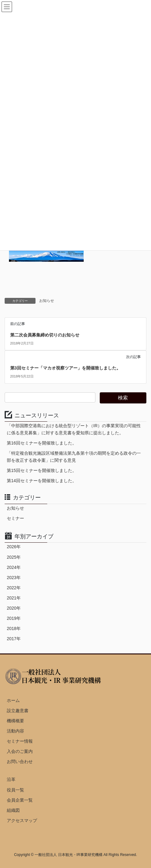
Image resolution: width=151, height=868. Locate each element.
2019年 (14, 618)
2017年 (14, 639)
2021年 (14, 598)
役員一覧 (15, 790)
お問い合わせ (20, 762)
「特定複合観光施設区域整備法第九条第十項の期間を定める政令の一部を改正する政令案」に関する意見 (74, 457)
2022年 (14, 588)
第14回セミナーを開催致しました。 (42, 481)
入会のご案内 (20, 751)
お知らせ (47, 301)
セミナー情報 (20, 741)
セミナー (15, 518)
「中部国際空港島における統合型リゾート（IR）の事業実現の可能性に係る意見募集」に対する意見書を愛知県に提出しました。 (74, 429)
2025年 (14, 557)
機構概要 (15, 721)
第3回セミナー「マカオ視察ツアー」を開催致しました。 (65, 368)
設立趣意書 (18, 711)
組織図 (13, 810)
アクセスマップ (22, 820)
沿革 (11, 779)
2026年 (14, 547)
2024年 (14, 567)
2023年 (14, 578)
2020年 (14, 608)
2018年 (14, 628)
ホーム (13, 700)
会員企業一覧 (20, 800)
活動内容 (15, 731)
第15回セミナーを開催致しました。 (42, 470)
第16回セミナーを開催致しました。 (42, 443)
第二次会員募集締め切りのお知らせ (45, 335)
